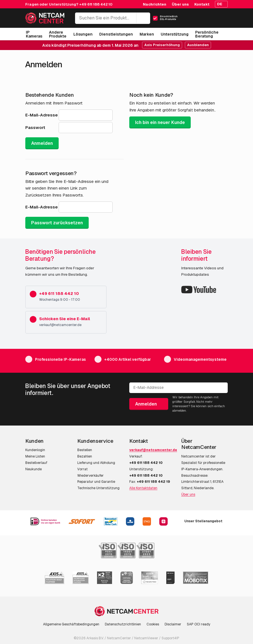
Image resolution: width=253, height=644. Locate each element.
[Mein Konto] (204, 20)
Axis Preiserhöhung (162, 45)
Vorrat (82, 469)
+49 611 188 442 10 (96, 4)
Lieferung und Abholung (96, 463)
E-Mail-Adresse (42, 115)
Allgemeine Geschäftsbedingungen (71, 624)
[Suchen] (143, 18)
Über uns (188, 494)
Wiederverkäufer (90, 476)
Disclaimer (173, 624)
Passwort (35, 127)
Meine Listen (35, 456)
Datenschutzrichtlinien (123, 624)
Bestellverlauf (36, 463)
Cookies (153, 624)
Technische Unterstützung (98, 488)
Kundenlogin (35, 450)
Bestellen (85, 450)
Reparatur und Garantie (96, 482)
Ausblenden (198, 45)
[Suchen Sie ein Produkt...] (113, 18)
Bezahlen (85, 456)
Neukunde (34, 469)
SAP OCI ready (199, 624)
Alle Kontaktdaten (143, 488)
